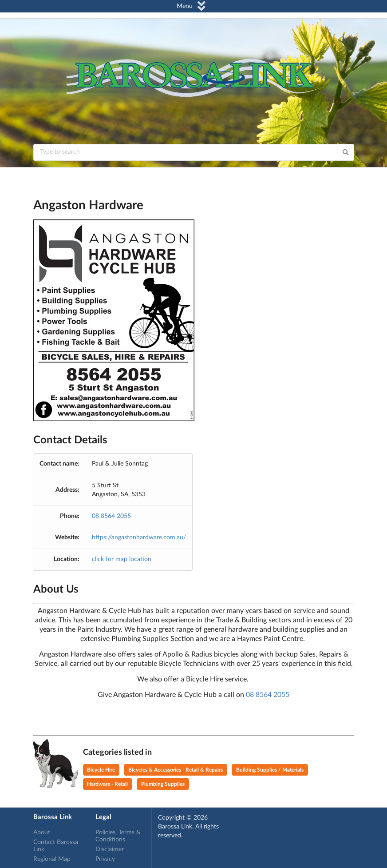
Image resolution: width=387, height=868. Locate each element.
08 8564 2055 (111, 516)
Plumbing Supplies (163, 784)
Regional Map (52, 859)
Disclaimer (110, 849)
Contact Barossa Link (56, 846)
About (42, 832)
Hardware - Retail (107, 784)
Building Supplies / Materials (270, 770)
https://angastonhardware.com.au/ (139, 538)
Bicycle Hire (101, 770)
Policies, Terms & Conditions (118, 836)
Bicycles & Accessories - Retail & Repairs (176, 770)
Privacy (105, 859)
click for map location (122, 559)
